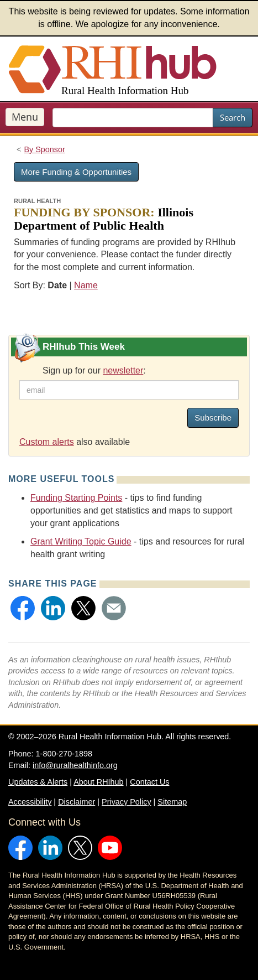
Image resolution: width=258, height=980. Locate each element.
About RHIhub (98, 782)
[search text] (133, 118)
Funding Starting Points (76, 498)
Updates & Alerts (38, 782)
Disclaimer (77, 802)
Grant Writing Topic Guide (81, 541)
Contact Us (149, 782)
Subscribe (213, 418)
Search (233, 117)
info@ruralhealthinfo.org (75, 765)
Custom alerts (47, 442)
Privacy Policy (127, 802)
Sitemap (172, 802)
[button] (23, 608)
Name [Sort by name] (86, 285)
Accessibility (30, 802)
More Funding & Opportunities (76, 172)
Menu (25, 117)
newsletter (123, 370)
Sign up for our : (94, 370)
